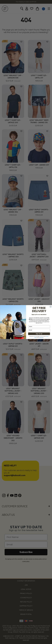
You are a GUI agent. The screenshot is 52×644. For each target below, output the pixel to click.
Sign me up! (39, 334)
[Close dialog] (51, 307)
